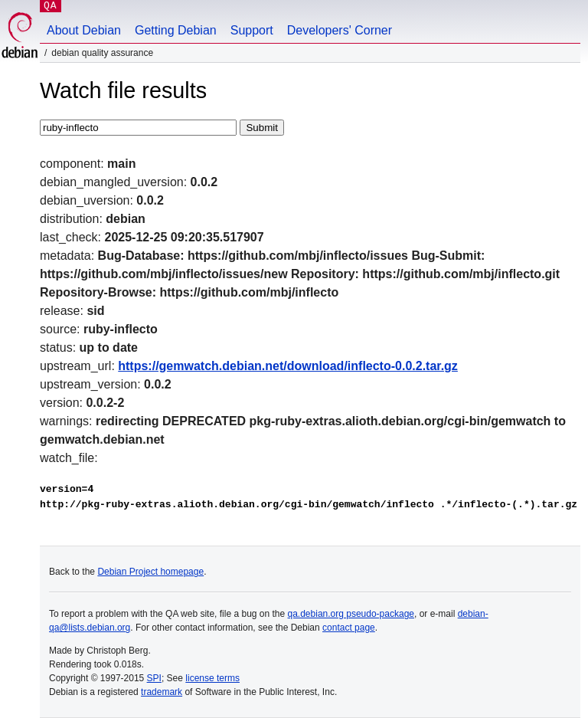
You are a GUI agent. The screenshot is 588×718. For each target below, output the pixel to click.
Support (252, 30)
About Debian (84, 30)
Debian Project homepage (150, 572)
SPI (154, 678)
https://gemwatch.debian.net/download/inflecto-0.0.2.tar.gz (288, 366)
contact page (349, 628)
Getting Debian (176, 30)
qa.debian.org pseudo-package (351, 614)
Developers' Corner (340, 30)
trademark (162, 692)
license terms (212, 678)
